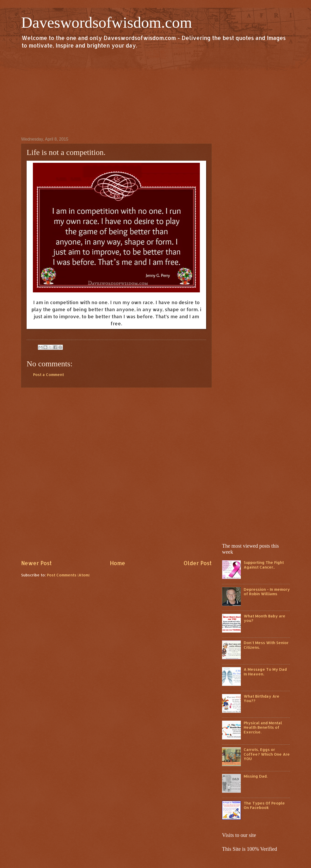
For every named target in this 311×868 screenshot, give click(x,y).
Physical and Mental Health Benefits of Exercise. (263, 727)
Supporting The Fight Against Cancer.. (264, 565)
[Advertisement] (155, 92)
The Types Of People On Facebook (264, 805)
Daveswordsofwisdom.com (107, 22)
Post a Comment (49, 375)
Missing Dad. (256, 776)
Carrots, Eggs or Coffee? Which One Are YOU (267, 754)
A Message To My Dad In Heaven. (265, 672)
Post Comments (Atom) (68, 575)
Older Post (198, 563)
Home (118, 563)
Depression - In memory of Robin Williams (267, 592)
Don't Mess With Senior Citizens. (266, 645)
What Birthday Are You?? (262, 699)
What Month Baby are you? (265, 618)
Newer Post (36, 563)
